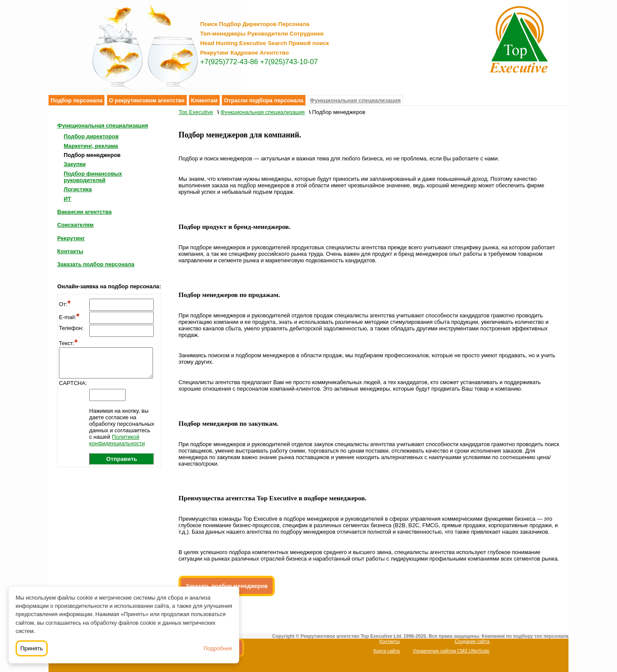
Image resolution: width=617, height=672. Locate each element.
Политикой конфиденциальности (117, 440)
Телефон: (71, 328)
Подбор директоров (91, 136)
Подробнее (218, 648)
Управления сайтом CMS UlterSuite (451, 651)
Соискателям (75, 225)
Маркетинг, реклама (91, 146)
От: (65, 304)
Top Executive (196, 112)
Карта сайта (387, 651)
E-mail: (69, 317)
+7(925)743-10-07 (289, 62)
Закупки (75, 164)
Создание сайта (472, 641)
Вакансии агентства (84, 212)
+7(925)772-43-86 (229, 62)
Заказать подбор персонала (96, 264)
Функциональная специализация (355, 100)
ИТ (67, 199)
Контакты (70, 251)
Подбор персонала (77, 100)
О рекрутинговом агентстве (147, 100)
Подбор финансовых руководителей (93, 177)
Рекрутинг (71, 238)
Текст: (68, 343)
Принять (32, 648)
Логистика (78, 189)
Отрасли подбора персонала (264, 100)
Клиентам (205, 100)
